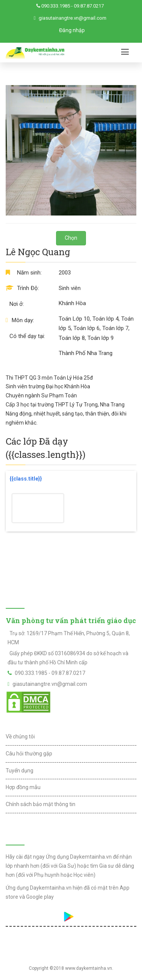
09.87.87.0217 (89, 6)
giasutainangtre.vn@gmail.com (73, 18)
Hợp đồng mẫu (23, 787)
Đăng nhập (72, 30)
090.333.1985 (56, 6)
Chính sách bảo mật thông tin (41, 804)
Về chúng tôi (20, 737)
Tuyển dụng (20, 771)
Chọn (71, 238)
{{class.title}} (26, 479)
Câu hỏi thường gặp (29, 754)
